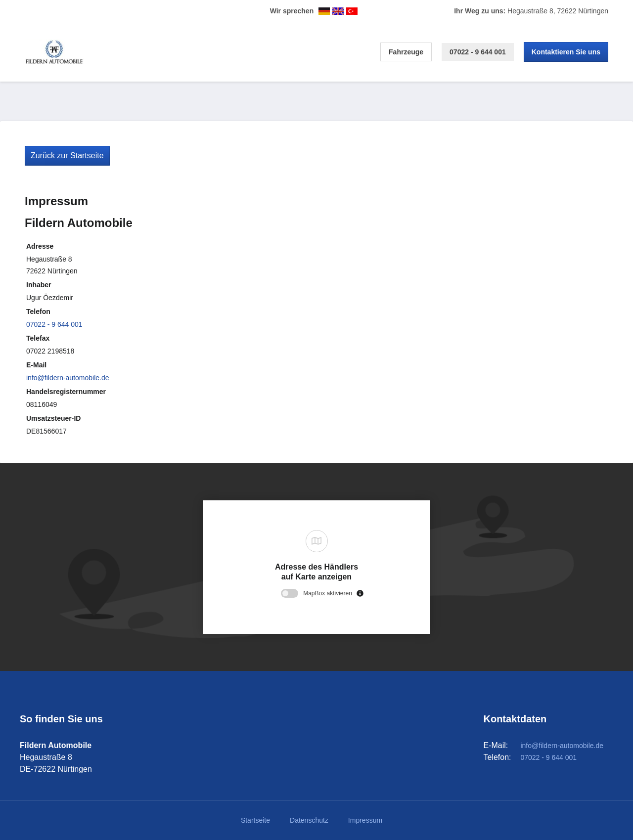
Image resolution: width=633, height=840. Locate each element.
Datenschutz (309, 820)
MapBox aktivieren (328, 593)
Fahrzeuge (406, 52)
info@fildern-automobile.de (68, 378)
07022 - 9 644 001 (478, 52)
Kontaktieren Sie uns (566, 52)
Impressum (365, 820)
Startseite (255, 820)
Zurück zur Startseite (67, 155)
